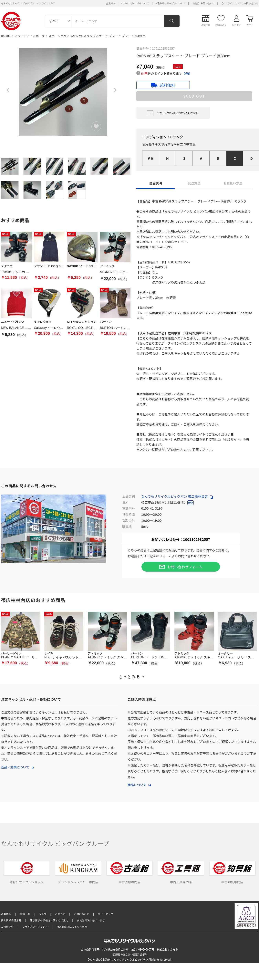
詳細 (187, 73)
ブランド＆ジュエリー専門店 (78, 872)
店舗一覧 (25, 914)
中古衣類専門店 (129, 872)
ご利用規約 (7, 927)
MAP (191, 503)
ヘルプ (43, 914)
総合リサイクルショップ (27, 872)
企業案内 (111, 3)
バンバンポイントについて (135, 3)
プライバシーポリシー (35, 927)
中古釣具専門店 (232, 872)
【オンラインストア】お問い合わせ (239, 3)
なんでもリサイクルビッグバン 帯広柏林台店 (177, 496)
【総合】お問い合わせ (203, 3)
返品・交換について (17, 765)
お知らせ (60, 914)
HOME (5, 36)
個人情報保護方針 (11, 920)
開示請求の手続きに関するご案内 (49, 920)
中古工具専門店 (181, 872)
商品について (139, 783)
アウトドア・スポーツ (30, 36)
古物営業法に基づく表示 (91, 920)
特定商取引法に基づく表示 (72, 927)
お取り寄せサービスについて (170, 3)
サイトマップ (106, 914)
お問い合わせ (82, 914)
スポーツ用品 (58, 36)
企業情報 (6, 914)
